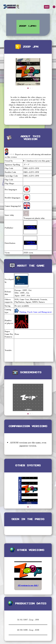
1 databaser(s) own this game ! (38, 161)
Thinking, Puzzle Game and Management (35, 312)
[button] (28, 88)
